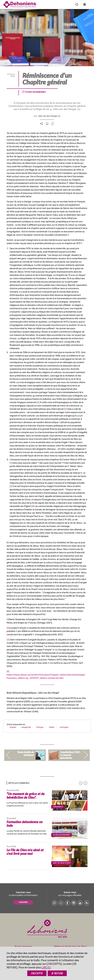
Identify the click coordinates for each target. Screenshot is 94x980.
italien (52, 727)
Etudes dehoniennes (35, 92)
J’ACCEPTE (37, 973)
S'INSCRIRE (23, 902)
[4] (33, 506)
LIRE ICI (46, 967)
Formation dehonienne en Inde (25, 824)
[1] (38, 402)
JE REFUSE (57, 973)
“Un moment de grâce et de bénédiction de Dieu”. (26, 796)
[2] (65, 409)
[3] (11, 486)
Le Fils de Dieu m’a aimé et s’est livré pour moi (25, 852)
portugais (64, 727)
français (40, 727)
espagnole (26, 727)
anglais (13, 727)
